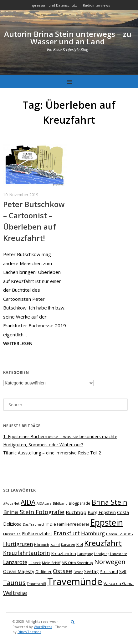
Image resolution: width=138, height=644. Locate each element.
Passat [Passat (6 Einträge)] (78, 572)
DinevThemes (29, 632)
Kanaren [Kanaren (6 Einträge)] (68, 545)
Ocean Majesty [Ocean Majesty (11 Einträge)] (19, 571)
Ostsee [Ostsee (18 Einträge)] (63, 571)
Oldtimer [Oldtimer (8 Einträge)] (43, 572)
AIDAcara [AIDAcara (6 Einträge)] (44, 503)
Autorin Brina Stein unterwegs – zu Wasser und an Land (68, 38)
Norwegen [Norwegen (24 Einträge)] (110, 562)
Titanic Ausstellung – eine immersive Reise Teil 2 (52, 453)
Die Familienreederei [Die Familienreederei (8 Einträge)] (69, 524)
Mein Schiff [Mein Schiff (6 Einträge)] (51, 563)
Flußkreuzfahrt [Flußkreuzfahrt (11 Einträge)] (37, 533)
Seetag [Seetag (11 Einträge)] (92, 571)
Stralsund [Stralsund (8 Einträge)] (109, 572)
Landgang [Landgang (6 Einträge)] (85, 554)
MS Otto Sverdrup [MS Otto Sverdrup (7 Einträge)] (77, 563)
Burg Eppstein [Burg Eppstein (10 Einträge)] (102, 512)
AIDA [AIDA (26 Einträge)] (28, 502)
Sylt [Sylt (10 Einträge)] (123, 571)
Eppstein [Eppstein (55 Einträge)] (107, 523)
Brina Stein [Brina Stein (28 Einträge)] (110, 502)
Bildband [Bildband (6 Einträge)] (60, 503)
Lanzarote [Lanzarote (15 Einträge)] (15, 562)
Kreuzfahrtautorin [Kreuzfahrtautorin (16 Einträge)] (27, 553)
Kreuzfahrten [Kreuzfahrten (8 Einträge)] (64, 554)
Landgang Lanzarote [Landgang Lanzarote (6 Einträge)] (110, 554)
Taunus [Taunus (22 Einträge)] (14, 583)
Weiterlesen (18, 343)
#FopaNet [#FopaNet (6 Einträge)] (11, 503)
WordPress (43, 627)
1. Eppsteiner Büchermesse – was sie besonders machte (60, 436)
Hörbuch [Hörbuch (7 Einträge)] (42, 545)
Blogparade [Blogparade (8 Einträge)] (80, 503)
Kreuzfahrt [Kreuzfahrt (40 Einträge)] (103, 543)
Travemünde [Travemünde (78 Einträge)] (75, 582)
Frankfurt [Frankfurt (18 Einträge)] (67, 533)
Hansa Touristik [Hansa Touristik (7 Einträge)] (120, 534)
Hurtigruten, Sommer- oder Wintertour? (43, 445)
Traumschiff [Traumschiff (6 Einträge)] (36, 584)
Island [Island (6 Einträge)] (55, 545)
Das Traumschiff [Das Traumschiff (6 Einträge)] (36, 524)
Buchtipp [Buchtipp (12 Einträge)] (76, 512)
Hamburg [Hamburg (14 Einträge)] (93, 533)
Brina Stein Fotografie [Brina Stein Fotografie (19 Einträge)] (34, 512)
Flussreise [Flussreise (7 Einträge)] (12, 534)
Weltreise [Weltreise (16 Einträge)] (15, 593)
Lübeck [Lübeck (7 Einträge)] (35, 563)
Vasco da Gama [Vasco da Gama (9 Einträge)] (119, 583)
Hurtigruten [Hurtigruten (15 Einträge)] (18, 544)
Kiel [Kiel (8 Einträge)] (80, 545)
